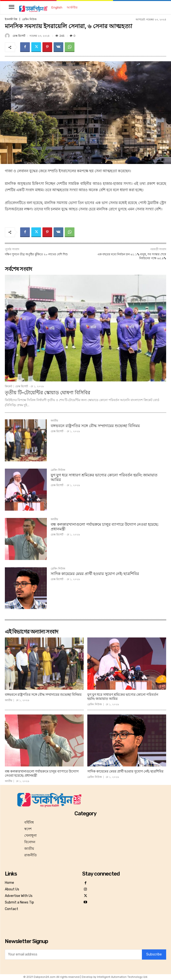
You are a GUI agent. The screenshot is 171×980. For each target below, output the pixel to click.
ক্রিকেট (8, 386)
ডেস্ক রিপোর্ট (19, 36)
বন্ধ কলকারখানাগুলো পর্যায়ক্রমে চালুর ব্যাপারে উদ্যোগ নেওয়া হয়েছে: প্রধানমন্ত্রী (105, 527)
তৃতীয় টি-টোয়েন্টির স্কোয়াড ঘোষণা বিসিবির (48, 393)
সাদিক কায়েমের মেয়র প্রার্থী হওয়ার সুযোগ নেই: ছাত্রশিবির (95, 574)
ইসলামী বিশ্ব (11, 19)
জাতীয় (54, 421)
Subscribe (154, 954)
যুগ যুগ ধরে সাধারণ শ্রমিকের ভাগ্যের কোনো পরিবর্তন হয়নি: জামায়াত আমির (104, 477)
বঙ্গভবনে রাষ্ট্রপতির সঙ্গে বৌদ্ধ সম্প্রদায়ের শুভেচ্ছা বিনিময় (95, 426)
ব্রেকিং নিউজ (29, 19)
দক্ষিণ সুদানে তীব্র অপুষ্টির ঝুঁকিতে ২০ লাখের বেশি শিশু (36, 254)
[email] (73, 954)
